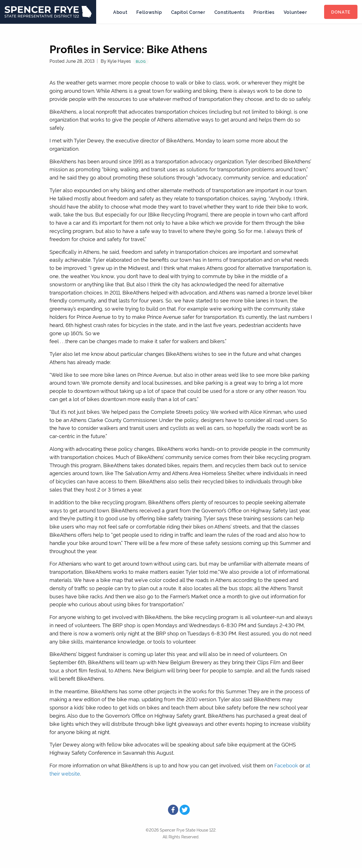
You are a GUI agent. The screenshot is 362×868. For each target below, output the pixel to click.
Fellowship (149, 12)
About (120, 12)
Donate (341, 12)
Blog (141, 61)
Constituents (230, 12)
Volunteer (295, 12)
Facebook (286, 765)
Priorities (264, 12)
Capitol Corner (188, 12)
